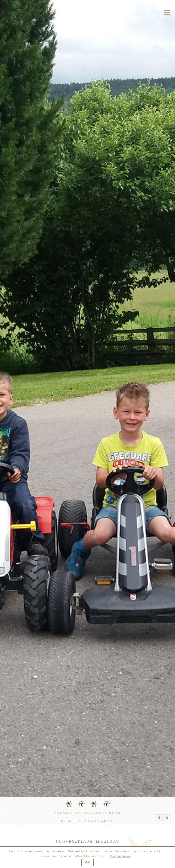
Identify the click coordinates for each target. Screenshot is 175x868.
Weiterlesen (121, 856)
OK (87, 862)
